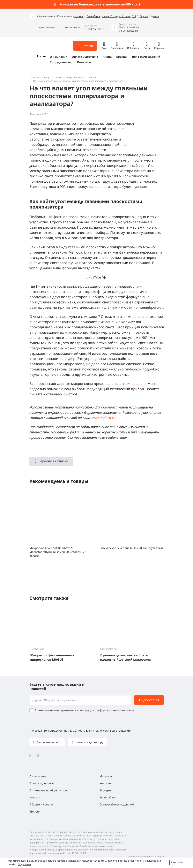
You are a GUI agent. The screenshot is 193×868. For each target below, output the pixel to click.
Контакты (106, 783)
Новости (35, 797)
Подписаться (149, 700)
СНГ (134, 16)
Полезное (84, 62)
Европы (144, 16)
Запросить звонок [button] (48, 742)
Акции (107, 57)
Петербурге (94, 16)
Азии (156, 16)
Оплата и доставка (85, 57)
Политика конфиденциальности (146, 857)
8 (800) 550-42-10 (95, 29)
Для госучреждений (146, 57)
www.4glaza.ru (104, 418)
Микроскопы (73, 77)
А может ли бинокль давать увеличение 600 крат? (100, 4)
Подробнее (24, 864)
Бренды (122, 57)
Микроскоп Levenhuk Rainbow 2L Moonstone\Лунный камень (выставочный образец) (58, 552)
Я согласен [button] (177, 862)
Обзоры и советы (52, 77)
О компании (59, 57)
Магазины (106, 776)
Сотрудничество (61, 62)
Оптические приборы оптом (48, 790)
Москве (79, 16)
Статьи (90, 77)
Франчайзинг (109, 797)
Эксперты (106, 790)
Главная (34, 77)
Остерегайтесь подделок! (117, 804)
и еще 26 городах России (116, 16)
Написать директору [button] (89, 742)
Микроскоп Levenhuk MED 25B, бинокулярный (132, 548)
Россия (42, 56)
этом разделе (134, 384)
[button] (42, 28)
